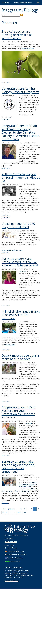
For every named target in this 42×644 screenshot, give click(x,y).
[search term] (11, 15)
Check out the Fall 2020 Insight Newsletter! (18, 225)
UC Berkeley (5, 3)
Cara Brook (23, 271)
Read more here (28, 49)
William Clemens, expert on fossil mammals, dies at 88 (21, 177)
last (25, 512)
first (4, 509)
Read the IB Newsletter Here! (12, 250)
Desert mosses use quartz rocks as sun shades (20, 357)
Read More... (6, 215)
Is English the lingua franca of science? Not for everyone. (21, 315)
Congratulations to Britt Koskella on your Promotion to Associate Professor (19, 412)
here (10, 117)
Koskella (29, 423)
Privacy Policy (9, 545)
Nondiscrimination (11, 542)
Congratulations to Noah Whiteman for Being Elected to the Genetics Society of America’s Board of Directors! (20, 132)
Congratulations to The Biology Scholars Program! (20, 90)
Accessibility (9, 538)
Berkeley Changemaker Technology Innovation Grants (28, 484)
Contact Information (11, 581)
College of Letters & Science (23, 3)
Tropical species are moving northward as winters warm (17, 35)
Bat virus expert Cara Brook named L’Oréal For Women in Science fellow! (20, 262)
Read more (5, 82)
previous (11, 509)
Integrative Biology (20, 10)
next (19, 512)
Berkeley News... (10, 345)
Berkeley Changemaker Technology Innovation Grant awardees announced (18, 466)
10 (11, 512)
